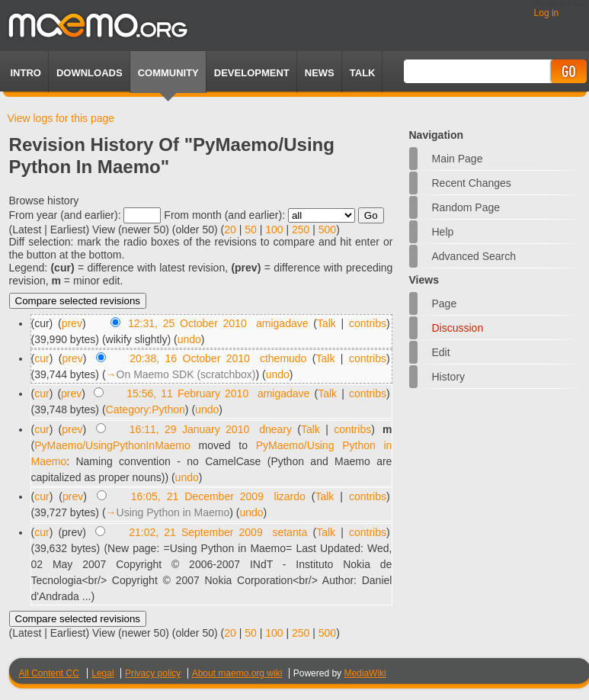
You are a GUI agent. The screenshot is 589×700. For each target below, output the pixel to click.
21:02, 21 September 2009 (195, 532)
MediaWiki (365, 673)
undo (189, 339)
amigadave (282, 323)
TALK (363, 73)
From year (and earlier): (65, 215)
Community (168, 73)
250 (301, 230)
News (320, 73)
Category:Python (146, 409)
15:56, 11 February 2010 (187, 393)
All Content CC (49, 673)
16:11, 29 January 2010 (189, 429)
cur (42, 358)
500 (327, 230)
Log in (547, 13)
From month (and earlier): (224, 215)
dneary (275, 429)
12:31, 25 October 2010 (187, 323)
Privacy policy (153, 673)
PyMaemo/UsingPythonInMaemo (112, 445)
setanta (290, 532)
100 (274, 230)
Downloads (90, 73)
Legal (102, 673)
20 (230, 230)
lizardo (290, 496)
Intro (26, 73)
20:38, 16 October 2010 (190, 358)
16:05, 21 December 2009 (197, 496)
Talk (327, 323)
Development (252, 73)
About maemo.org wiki (237, 673)
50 (251, 230)
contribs (368, 323)
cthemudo (283, 358)
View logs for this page (61, 118)
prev (72, 323)
